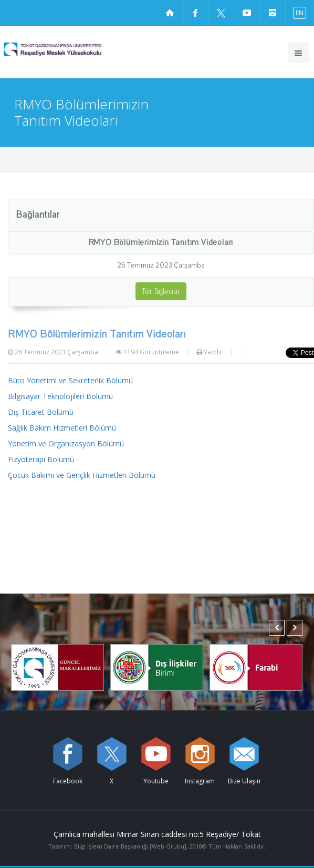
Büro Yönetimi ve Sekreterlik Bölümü (70, 380)
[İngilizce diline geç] (297, 12)
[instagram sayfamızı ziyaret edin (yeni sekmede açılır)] (273, 13)
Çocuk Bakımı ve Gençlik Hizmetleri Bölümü (82, 475)
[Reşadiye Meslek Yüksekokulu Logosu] (71, 49)
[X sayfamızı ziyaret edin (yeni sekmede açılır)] (221, 13)
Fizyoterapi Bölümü (41, 459)
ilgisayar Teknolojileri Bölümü (60, 396)
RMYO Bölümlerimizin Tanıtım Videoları (161, 242)
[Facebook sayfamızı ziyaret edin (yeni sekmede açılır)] (195, 13)
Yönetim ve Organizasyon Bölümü (66, 443)
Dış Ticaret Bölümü (41, 412)
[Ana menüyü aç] (298, 53)
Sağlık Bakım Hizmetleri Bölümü (62, 428)
